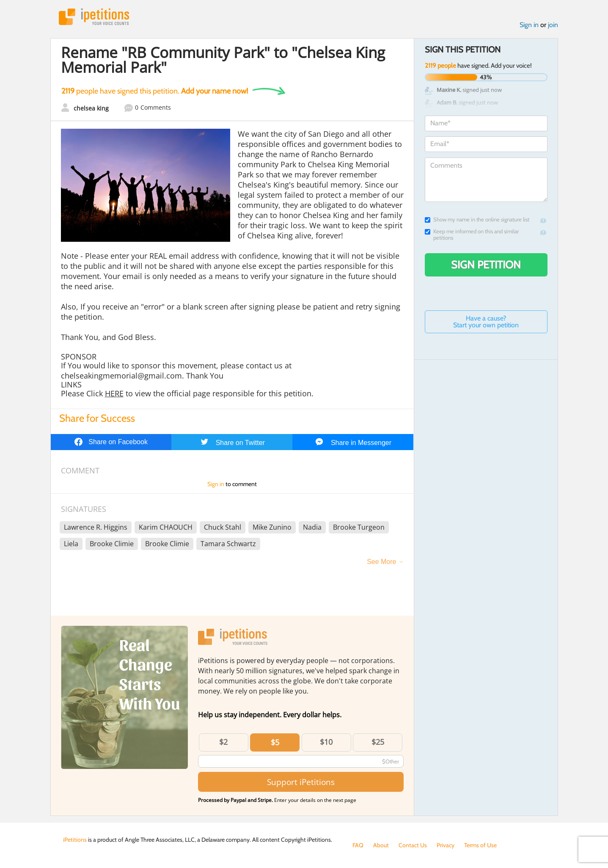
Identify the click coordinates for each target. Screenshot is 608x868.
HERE (114, 393)
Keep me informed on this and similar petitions (472, 235)
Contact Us (413, 845)
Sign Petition (486, 265)
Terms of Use (480, 845)
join (553, 25)
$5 (275, 742)
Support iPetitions (301, 782)
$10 (326, 742)
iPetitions (94, 17)
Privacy (446, 845)
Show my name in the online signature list (477, 220)
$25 (378, 742)
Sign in (529, 25)
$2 (223, 742)
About (381, 845)
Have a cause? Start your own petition (486, 322)
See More (381, 562)
